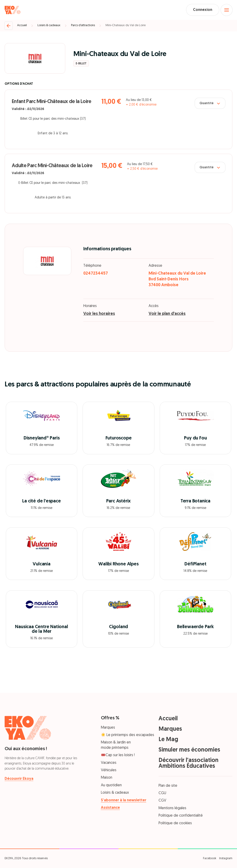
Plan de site (168, 786)
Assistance (110, 808)
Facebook (210, 858)
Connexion (202, 10)
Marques (108, 728)
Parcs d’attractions (83, 26)
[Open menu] (227, 10)
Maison (107, 778)
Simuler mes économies (189, 750)
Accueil (22, 26)
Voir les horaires (99, 314)
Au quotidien (111, 785)
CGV (162, 801)
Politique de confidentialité (181, 816)
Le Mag (168, 740)
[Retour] (9, 26)
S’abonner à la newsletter (124, 800)
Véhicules (109, 770)
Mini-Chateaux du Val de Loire (126, 26)
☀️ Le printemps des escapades (128, 735)
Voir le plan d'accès (167, 314)
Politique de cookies (175, 823)
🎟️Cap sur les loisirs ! (118, 755)
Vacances (109, 763)
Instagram (226, 858)
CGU (162, 793)
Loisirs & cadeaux (49, 26)
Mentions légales (172, 808)
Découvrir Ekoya (19, 779)
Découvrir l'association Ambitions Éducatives (189, 763)
